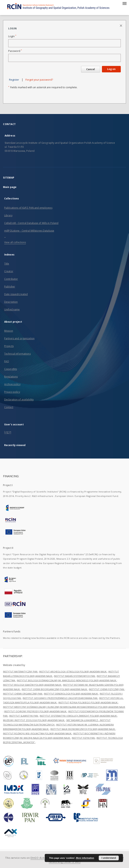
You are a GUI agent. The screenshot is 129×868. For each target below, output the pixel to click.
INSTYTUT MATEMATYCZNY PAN (20, 672)
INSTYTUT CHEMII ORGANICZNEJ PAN (23, 694)
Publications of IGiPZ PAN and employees (28, 208)
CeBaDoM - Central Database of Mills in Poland (31, 223)
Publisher (10, 287)
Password (15, 51)
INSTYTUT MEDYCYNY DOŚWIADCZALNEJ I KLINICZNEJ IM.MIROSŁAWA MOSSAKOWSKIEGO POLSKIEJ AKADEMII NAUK (64, 707)
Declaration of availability (19, 400)
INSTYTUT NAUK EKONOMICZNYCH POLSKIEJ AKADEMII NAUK (83, 729)
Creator (9, 271)
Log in (8, 432)
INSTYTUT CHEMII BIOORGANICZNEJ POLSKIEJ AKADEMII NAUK (55, 689)
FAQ (7, 361)
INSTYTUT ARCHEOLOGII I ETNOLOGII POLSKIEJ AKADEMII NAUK (73, 672)
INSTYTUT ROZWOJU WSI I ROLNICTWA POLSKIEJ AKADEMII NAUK (38, 733)
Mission (9, 331)
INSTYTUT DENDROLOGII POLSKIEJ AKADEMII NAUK (71, 694)
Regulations (11, 377)
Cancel (91, 69)
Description (11, 302)
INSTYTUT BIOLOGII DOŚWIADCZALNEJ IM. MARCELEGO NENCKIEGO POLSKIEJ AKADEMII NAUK (67, 680)
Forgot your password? (39, 80)
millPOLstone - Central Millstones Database (29, 231)
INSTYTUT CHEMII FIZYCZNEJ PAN (107, 689)
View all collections (15, 242)
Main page (10, 187)
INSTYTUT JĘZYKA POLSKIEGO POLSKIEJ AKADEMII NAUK (88, 702)
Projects (9, 346)
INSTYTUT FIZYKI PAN (84, 738)
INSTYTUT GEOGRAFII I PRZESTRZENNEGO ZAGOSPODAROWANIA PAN (60, 698)
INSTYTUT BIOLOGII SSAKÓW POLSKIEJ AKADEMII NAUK (32, 685)
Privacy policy (12, 392)
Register (14, 80)
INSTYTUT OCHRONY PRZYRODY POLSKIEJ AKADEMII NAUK (36, 711)
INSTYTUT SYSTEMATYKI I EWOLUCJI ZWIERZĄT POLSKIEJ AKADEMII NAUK (79, 716)
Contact (9, 407)
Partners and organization (19, 338)
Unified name (12, 309)
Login (12, 36)
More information (85, 858)
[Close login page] (121, 25)
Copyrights (11, 369)
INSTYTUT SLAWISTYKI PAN (24, 716)
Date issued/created (16, 294)
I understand (109, 858)
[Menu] (124, 3)
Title (7, 264)
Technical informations (17, 354)
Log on (111, 69)
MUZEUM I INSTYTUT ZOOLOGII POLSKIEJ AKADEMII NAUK (34, 720)
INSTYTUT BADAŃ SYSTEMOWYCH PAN (75, 676)
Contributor (11, 279)
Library (8, 215)
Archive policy (12, 384)
